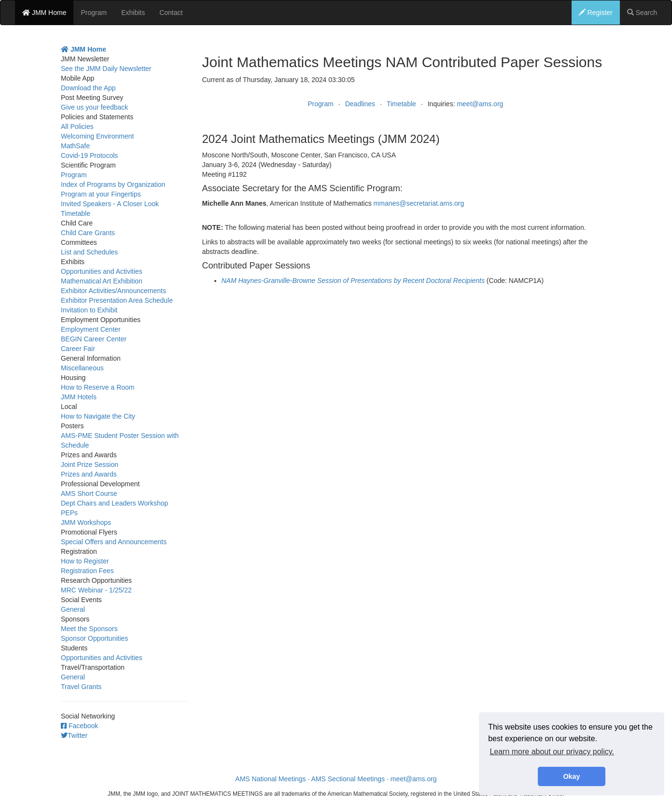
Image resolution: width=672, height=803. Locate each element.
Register (596, 13)
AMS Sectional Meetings (348, 779)
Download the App (88, 88)
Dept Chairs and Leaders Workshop (114, 503)
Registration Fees (87, 571)
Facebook (79, 726)
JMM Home (44, 13)
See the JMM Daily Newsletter (106, 69)
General (73, 609)
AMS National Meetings (270, 779)
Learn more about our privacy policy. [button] (552, 752)
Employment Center (91, 329)
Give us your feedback (94, 107)
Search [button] (642, 13)
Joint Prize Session (90, 465)
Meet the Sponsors (89, 629)
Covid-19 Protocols (89, 155)
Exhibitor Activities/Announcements (113, 291)
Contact (171, 13)
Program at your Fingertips (101, 194)
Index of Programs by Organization (113, 184)
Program (94, 13)
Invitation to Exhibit (89, 310)
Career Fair (78, 349)
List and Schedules (89, 252)
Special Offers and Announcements (114, 542)
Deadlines (360, 104)
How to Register (85, 561)
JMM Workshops (86, 522)
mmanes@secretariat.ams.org (419, 203)
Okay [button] (571, 776)
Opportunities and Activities (102, 271)
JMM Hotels (79, 397)
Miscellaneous (82, 368)
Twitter (74, 735)
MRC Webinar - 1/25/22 (96, 590)
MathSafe (75, 146)
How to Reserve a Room (98, 387)
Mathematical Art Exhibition (102, 281)
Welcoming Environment (97, 136)
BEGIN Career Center (94, 339)
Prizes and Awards (89, 474)
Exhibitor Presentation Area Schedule (117, 300)
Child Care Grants (88, 233)
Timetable (401, 104)
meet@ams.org (480, 104)
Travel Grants (81, 687)
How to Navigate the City (98, 416)
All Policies (77, 127)
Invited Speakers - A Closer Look (110, 204)
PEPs (69, 513)
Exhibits (133, 13)
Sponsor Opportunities (94, 638)
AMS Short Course (89, 493)
